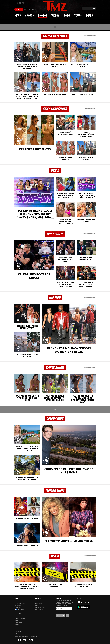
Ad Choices (18, 608)
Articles (17, 612)
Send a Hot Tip (39, 603)
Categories (17, 620)
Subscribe (71, 608)
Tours (78, 16)
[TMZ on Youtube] (20, 3)
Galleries (17, 625)
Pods (67, 16)
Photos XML (18, 631)
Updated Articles (19, 616)
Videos (55, 16)
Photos (43, 16)
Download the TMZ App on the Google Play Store (83, 607)
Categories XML (19, 623)
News (18, 16)
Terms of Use (18, 605)
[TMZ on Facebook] (15, 3)
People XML (18, 629)
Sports (29, 16)
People (16, 627)
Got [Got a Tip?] (19, 9)
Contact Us (38, 601)
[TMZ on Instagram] (23, 3)
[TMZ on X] (18, 3)
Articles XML (18, 614)
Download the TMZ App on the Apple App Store (83, 602)
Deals (89, 16)
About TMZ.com (19, 601)
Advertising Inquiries (40, 608)
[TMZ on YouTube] (64, 616)
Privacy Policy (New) (20, 603)
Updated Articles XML (20, 618)
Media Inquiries (39, 610)
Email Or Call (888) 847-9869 (32, 10)
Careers (37, 605)
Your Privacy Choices (21, 610)
